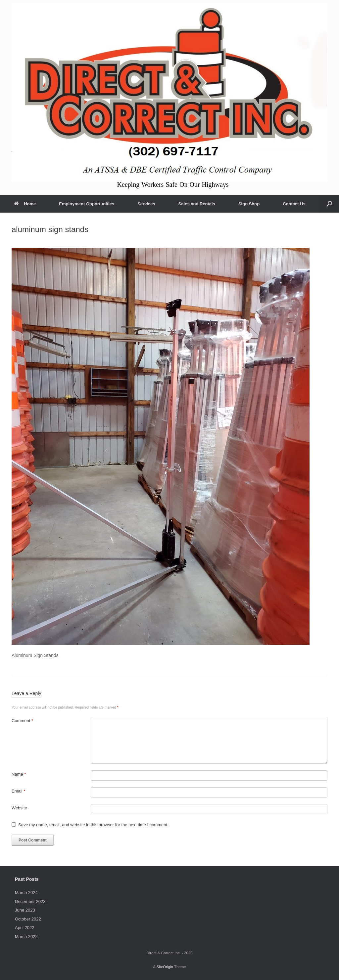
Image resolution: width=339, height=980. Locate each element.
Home (25, 204)
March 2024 (26, 893)
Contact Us (294, 204)
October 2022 (28, 919)
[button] (329, 204)
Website (19, 808)
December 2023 (30, 901)
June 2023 (25, 910)
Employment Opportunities (87, 204)
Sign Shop (249, 204)
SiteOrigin (165, 967)
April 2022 (25, 928)
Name (19, 774)
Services (146, 204)
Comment (22, 721)
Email (18, 791)
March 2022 (26, 937)
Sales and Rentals (197, 204)
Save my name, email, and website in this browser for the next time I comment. (93, 825)
